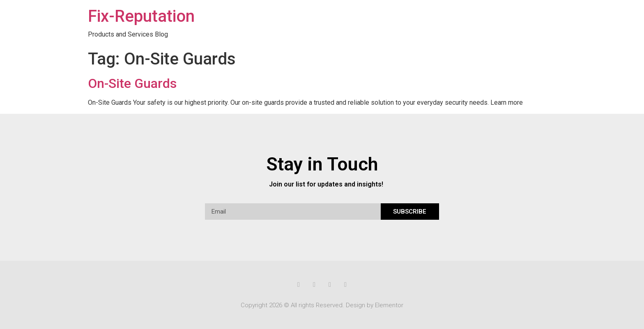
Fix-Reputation (141, 16)
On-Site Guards (132, 83)
